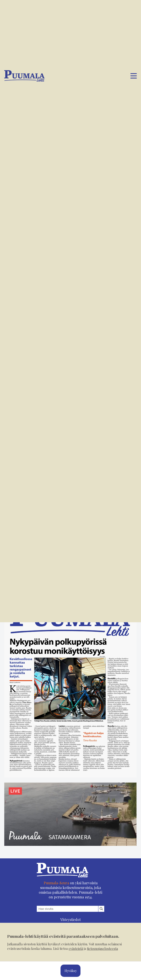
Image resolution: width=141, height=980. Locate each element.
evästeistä (76, 948)
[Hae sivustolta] (101, 913)
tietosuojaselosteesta (102, 948)
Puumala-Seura (56, 887)
